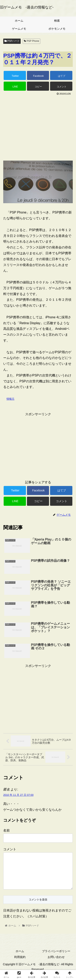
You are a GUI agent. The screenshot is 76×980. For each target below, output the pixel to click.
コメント (10, 849)
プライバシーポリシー (56, 958)
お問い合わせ (56, 963)
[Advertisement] (38, 126)
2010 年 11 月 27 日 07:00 (18, 795)
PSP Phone (32, 41)
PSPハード (12, 41)
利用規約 (20, 963)
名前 (6, 830)
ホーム (20, 958)
